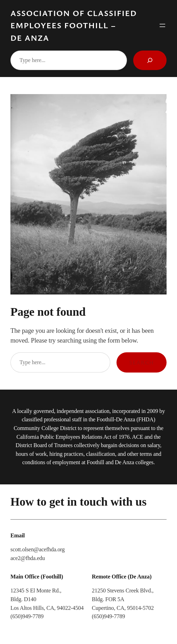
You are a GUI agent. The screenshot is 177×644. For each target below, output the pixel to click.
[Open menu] (162, 25)
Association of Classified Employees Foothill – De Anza (74, 25)
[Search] (150, 60)
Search (142, 362)
